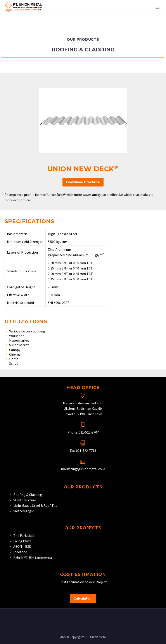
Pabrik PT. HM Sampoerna (33, 557)
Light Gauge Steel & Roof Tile (35, 505)
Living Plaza (22, 541)
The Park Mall (24, 536)
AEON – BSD (22, 546)
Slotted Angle (24, 511)
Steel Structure (25, 500)
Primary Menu (157, 7)
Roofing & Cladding (28, 495)
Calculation (83, 598)
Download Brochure (83, 182)
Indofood (20, 552)
